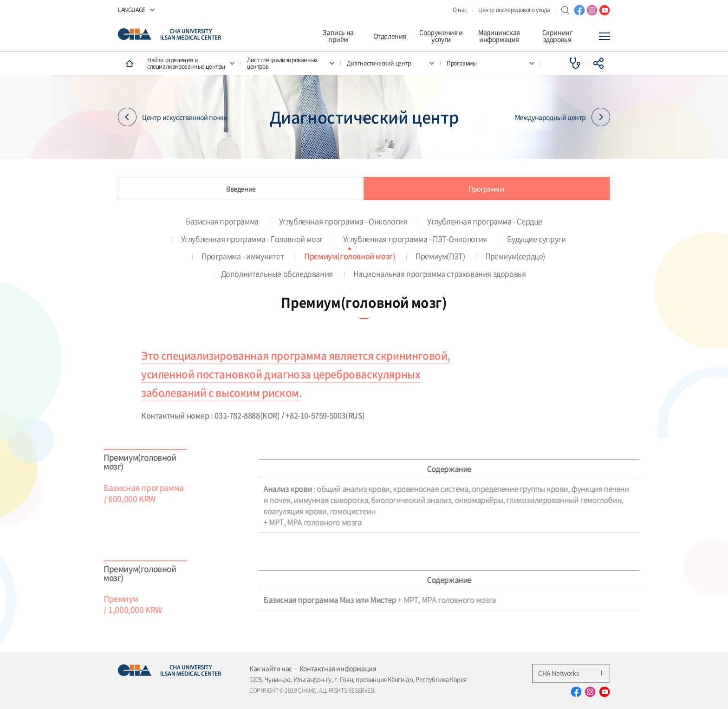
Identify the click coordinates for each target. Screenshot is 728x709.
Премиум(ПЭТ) (440, 256)
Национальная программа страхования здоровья (440, 273)
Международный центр (562, 117)
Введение (241, 189)
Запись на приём (338, 36)
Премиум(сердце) (515, 256)
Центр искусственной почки (173, 117)
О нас (460, 10)
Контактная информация (338, 668)
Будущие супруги (536, 239)
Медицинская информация (499, 36)
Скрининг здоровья (557, 36)
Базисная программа (222, 221)
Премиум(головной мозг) (350, 256)
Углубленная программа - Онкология (343, 221)
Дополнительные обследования (277, 273)
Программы (486, 189)
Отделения (390, 36)
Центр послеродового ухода (514, 10)
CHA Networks (571, 673)
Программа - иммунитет (243, 256)
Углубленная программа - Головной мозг (252, 239)
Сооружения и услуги (441, 36)
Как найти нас (271, 668)
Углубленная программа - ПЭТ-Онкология (415, 239)
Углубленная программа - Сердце (485, 221)
